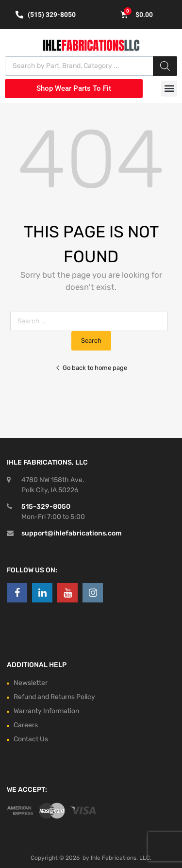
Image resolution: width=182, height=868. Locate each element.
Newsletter (31, 683)
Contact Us (31, 739)
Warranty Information (46, 711)
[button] (169, 89)
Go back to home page (91, 368)
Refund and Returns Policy (54, 697)
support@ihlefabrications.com (72, 533)
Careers (26, 725)
